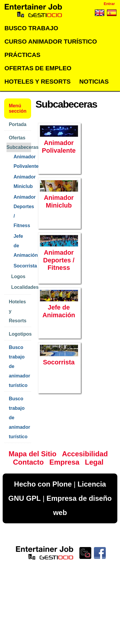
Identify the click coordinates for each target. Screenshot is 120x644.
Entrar (109, 4)
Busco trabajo (31, 28)
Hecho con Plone (43, 484)
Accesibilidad (85, 454)
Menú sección (18, 108)
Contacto (28, 462)
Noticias (94, 81)
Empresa (64, 462)
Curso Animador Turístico (51, 41)
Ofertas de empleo (38, 68)
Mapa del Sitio (32, 454)
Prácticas (22, 55)
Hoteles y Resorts (37, 81)
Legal (94, 462)
